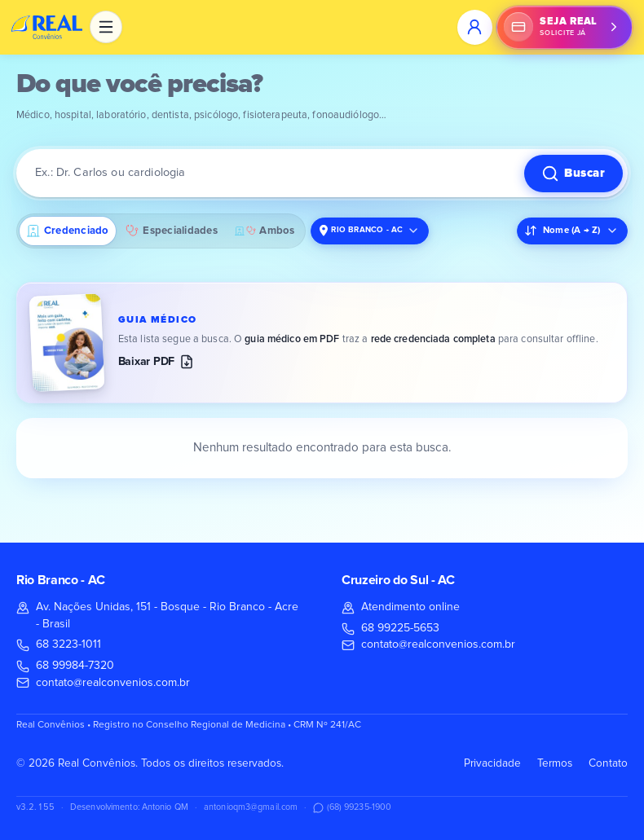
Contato (608, 763)
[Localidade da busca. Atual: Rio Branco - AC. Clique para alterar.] (370, 231)
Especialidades (171, 231)
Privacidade (492, 763)
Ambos (265, 231)
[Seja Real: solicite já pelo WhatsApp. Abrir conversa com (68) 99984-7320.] (565, 27)
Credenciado (68, 231)
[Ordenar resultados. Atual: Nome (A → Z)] (572, 231)
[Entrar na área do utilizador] (474, 27)
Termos (555, 763)
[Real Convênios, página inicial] (47, 27)
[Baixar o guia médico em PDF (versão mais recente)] (322, 343)
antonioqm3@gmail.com (251, 807)
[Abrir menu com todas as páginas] (106, 27)
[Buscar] (573, 174)
